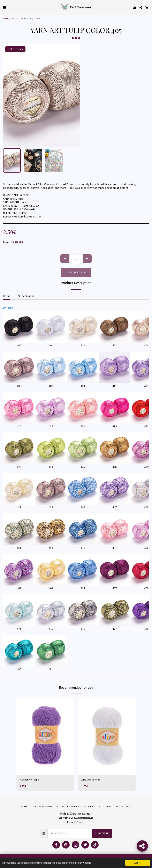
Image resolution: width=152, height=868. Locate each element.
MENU (15, 18)
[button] (5, 7)
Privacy (80, 822)
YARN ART (17, 242)
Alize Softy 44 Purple (29, 780)
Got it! (138, 863)
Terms (70, 822)
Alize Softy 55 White (91, 780)
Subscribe (102, 833)
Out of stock (76, 272)
